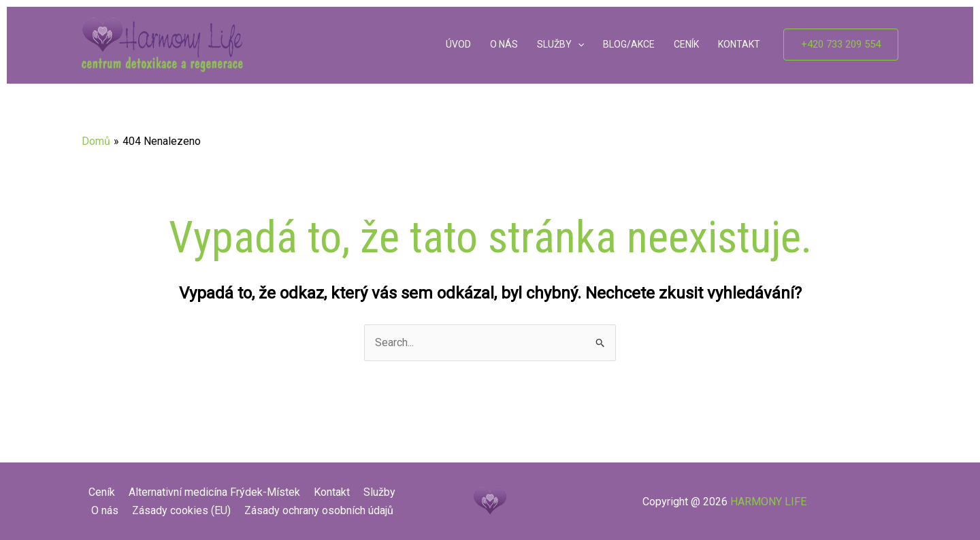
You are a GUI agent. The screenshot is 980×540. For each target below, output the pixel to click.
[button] (841, 45)
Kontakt (332, 492)
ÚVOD (458, 44)
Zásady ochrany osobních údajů (319, 510)
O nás (105, 510)
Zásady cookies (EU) (181, 510)
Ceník (102, 492)
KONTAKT (739, 44)
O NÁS (504, 44)
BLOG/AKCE (629, 44)
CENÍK (686, 44)
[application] (578, 45)
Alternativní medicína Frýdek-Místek (214, 492)
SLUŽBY (560, 45)
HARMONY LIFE (768, 502)
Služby (379, 492)
